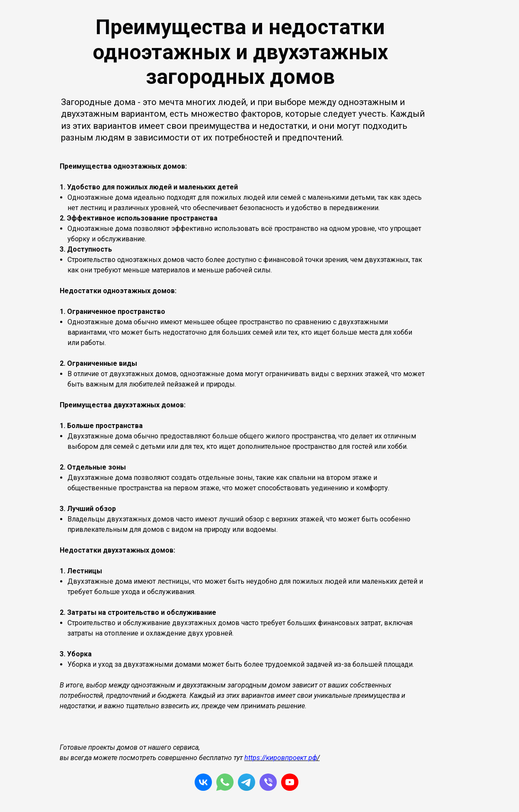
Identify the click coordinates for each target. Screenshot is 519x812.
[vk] (203, 782)
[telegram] (247, 782)
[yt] (290, 782)
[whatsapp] (225, 782)
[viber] (268, 782)
